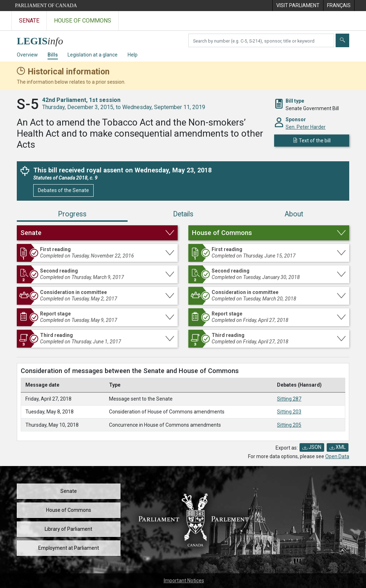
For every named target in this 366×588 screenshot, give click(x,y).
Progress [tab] (72, 214)
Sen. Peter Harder (306, 127)
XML (338, 447)
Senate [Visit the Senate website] (29, 21)
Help (133, 55)
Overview (27, 55)
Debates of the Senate (63, 190)
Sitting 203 (289, 412)
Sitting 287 (289, 399)
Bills (53, 55)
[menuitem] (298, 6)
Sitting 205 (289, 425)
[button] (97, 233)
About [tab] (294, 214)
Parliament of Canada (46, 6)
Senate (69, 491)
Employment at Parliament (69, 548)
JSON (312, 447)
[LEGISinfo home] (44, 39)
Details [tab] (183, 214)
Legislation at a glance (93, 55)
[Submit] (342, 40)
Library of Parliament (68, 529)
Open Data (337, 456)
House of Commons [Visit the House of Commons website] (83, 21)
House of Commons (69, 510)
